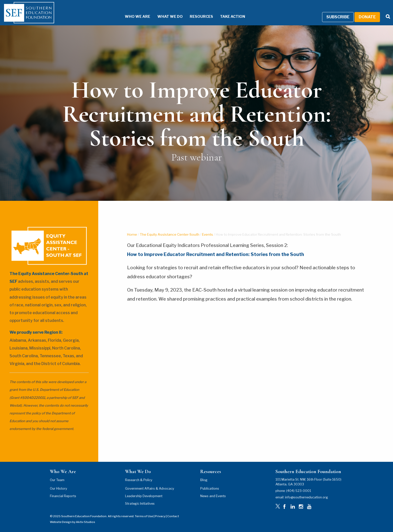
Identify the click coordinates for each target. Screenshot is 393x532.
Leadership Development (144, 496)
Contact (173, 516)
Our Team (57, 480)
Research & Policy (139, 480)
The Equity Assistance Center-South (170, 234)
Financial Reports (63, 496)
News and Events (213, 496)
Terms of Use (144, 516)
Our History (59, 489)
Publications (210, 489)
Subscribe (338, 17)
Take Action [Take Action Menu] (233, 17)
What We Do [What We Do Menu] (170, 17)
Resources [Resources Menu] (201, 17)
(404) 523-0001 (299, 491)
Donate (367, 17)
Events (208, 234)
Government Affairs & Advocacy (150, 489)
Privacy (160, 516)
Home (132, 234)
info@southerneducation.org (307, 497)
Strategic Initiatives (140, 504)
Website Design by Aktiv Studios (72, 522)
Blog (204, 480)
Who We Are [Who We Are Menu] (137, 17)
